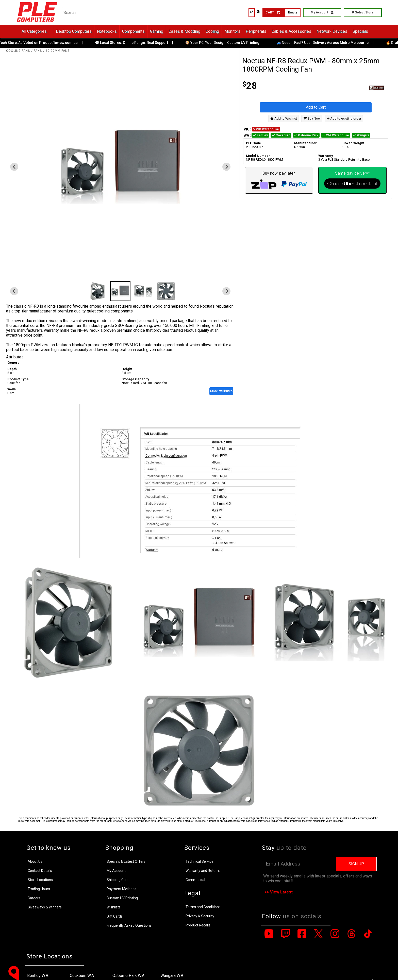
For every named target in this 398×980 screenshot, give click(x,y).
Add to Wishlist (284, 118)
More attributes (221, 391)
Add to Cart (316, 107)
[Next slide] (226, 167)
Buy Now (312, 118)
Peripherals (256, 31)
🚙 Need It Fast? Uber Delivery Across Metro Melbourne (327, 43)
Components (133, 31)
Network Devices (332, 31)
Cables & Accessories (291, 31)
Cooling (212, 31)
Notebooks (107, 31)
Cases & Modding (184, 31)
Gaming (157, 31)
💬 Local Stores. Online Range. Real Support (136, 43)
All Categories (34, 31)
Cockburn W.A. (82, 976)
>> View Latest (279, 892)
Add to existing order (344, 118)
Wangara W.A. (172, 976)
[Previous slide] (14, 167)
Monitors (232, 31)
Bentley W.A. (38, 976)
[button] (97, 291)
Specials (360, 31)
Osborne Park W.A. (129, 976)
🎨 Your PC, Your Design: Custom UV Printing (227, 43)
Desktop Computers (74, 31)
